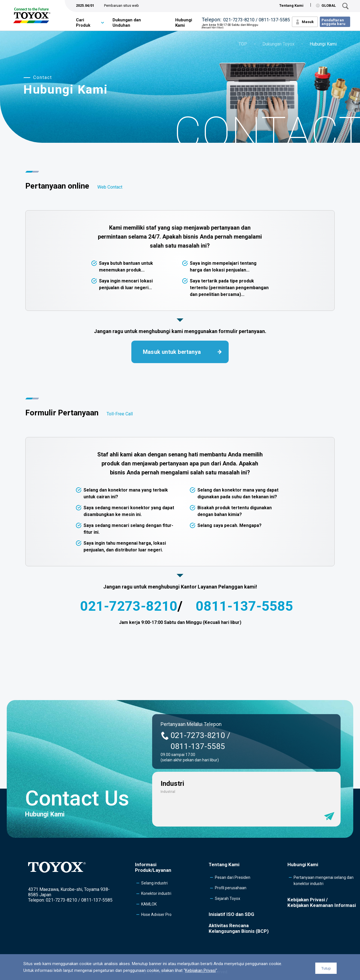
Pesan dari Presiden (233, 877)
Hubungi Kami (184, 23)
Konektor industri (156, 893)
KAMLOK (149, 904)
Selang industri (154, 883)
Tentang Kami (291, 5)
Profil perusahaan (231, 888)
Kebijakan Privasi (200, 970)
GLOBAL (326, 5)
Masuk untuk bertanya (172, 352)
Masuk (308, 22)
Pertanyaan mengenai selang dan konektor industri (324, 881)
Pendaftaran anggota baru (333, 22)
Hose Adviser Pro (156, 915)
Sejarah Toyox (228, 898)
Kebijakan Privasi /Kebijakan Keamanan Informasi (322, 902)
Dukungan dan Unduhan (127, 23)
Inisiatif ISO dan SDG (231, 914)
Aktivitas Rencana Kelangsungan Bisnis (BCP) (239, 928)
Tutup (326, 968)
